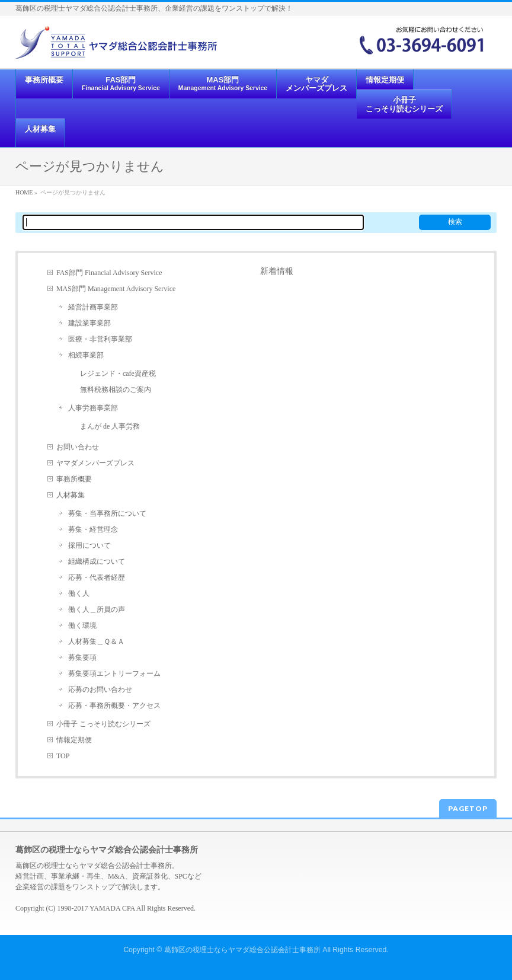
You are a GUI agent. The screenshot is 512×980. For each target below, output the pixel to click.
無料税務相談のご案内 (116, 390)
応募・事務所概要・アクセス (114, 706)
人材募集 (71, 495)
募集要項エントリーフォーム (114, 673)
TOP (63, 756)
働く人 (79, 593)
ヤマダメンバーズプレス (95, 463)
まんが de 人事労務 (110, 426)
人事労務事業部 (93, 408)
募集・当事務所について (107, 513)
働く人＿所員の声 (97, 609)
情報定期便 (74, 740)
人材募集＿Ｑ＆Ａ (96, 641)
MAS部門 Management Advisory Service (116, 289)
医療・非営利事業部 (100, 339)
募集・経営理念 (93, 529)
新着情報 (277, 271)
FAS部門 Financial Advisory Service (109, 273)
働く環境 (82, 625)
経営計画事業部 (93, 307)
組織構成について (97, 561)
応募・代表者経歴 (97, 577)
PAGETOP (468, 808)
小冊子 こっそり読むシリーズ (103, 724)
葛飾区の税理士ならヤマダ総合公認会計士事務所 (242, 950)
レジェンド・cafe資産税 (118, 374)
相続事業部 (86, 355)
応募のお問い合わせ (100, 689)
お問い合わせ (78, 447)
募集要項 (82, 657)
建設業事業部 (89, 323)
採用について (89, 545)
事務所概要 (74, 479)
